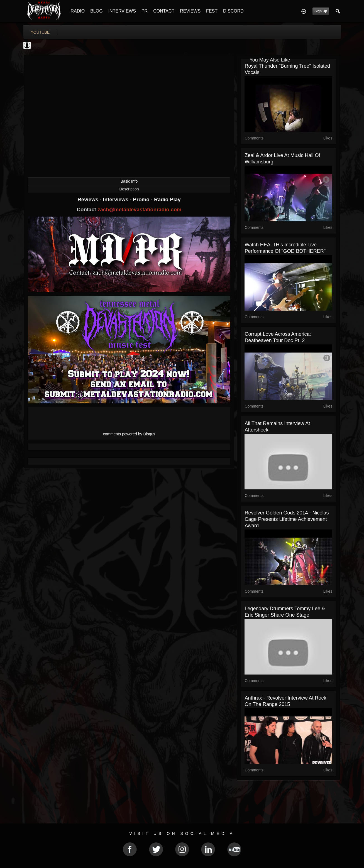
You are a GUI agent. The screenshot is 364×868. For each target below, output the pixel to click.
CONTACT (164, 11)
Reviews (89, 199)
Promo (142, 199)
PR (145, 11)
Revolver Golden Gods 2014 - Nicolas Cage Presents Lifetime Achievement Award (287, 519)
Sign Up (321, 11)
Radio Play (167, 199)
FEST (212, 11)
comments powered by (129, 434)
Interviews (116, 199)
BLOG (96, 11)
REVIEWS (190, 11)
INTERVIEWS (122, 11)
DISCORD (233, 11)
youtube (40, 32)
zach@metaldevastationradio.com (139, 209)
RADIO (78, 11)
